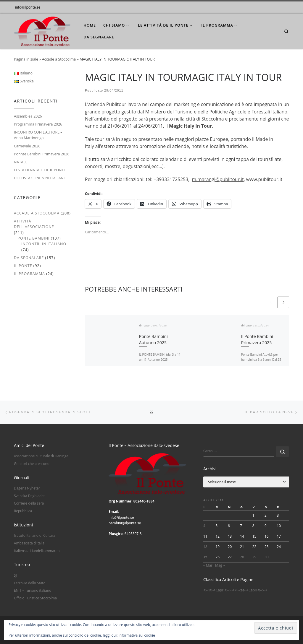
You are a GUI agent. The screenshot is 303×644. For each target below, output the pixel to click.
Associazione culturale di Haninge (41, 456)
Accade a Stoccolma (59, 59)
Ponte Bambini (33, 238)
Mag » (220, 565)
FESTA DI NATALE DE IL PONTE (40, 170)
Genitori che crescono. (32, 464)
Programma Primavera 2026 (38, 124)
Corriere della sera (29, 504)
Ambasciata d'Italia (29, 543)
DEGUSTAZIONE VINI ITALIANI (39, 178)
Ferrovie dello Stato (30, 583)
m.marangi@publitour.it (218, 179)
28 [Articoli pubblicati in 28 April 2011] (242, 557)
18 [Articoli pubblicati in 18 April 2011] (205, 547)
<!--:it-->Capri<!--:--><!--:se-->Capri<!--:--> (235, 591)
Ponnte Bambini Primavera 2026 (42, 154)
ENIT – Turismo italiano (33, 591)
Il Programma (29, 274)
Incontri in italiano (44, 244)
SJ (15, 575)
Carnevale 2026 (27, 146)
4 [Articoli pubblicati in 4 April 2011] (204, 526)
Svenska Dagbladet (29, 496)
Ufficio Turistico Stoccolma (35, 598)
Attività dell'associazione (34, 224)
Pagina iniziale (26, 59)
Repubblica (23, 511)
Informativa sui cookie (137, 635)
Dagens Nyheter (27, 488)
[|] (42, 30)
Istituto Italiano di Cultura (35, 536)
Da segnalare (29, 258)
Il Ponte (23, 266)
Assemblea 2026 (28, 116)
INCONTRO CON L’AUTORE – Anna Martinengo (38, 135)
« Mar (208, 565)
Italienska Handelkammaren (37, 551)
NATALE (21, 162)
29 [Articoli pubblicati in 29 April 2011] (254, 557)
